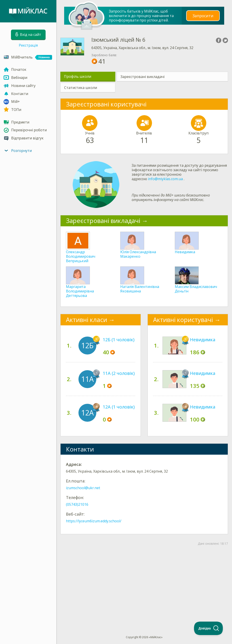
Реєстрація (28, 45)
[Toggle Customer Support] (209, 628)
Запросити (203, 16)
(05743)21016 (77, 504)
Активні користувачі (183, 320)
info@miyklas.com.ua (165, 179)
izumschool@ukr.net (83, 488)
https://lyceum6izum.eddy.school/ (94, 521)
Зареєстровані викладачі (142, 77)
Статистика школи (81, 88)
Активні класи (86, 320)
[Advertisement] (144, 583)
